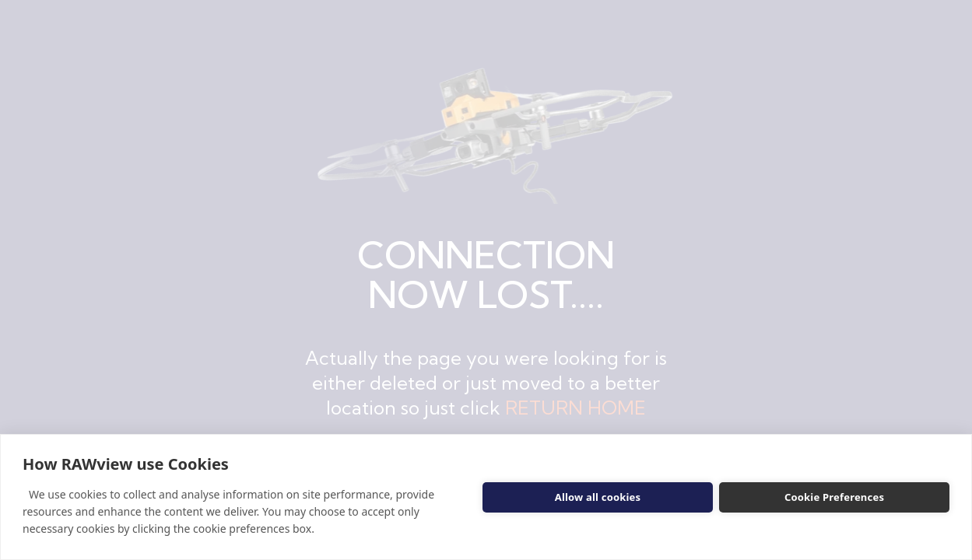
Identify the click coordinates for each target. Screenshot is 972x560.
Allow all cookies (598, 497)
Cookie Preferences (834, 497)
